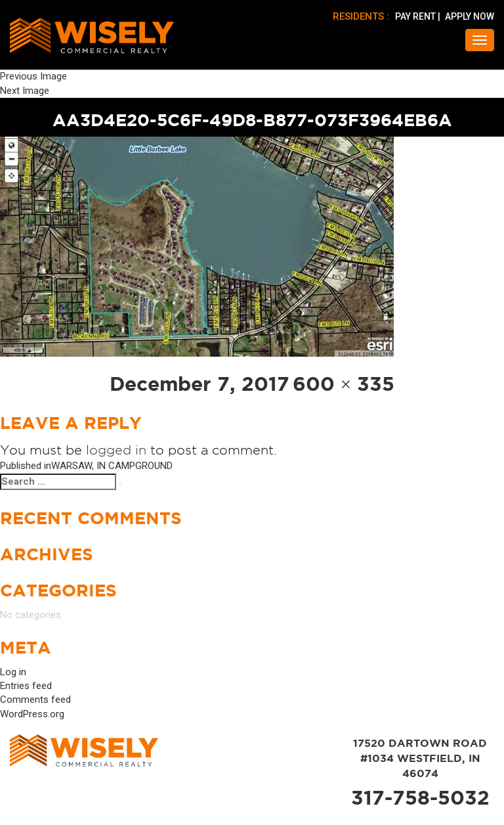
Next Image (25, 91)
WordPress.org (32, 714)
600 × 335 (344, 384)
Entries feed (26, 686)
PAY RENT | (419, 16)
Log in (13, 672)
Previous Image (33, 76)
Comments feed (35, 700)
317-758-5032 (420, 797)
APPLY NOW (470, 16)
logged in (116, 450)
